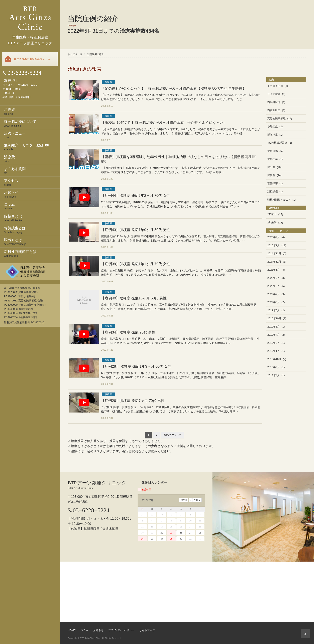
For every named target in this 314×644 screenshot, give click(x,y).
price (32, 159)
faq (32, 170)
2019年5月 (274, 327)
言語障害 (273, 183)
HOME (72, 630)
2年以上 (272, 214)
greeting (32, 111)
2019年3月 (274, 343)
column (32, 206)
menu (32, 135)
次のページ (172, 435)
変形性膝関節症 (276, 118)
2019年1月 (274, 351)
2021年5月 (274, 310)
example (32, 147)
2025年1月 (274, 245)
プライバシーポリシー (121, 630)
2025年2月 (274, 237)
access (32, 182)
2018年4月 (274, 375)
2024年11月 (274, 262)
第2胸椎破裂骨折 (277, 143)
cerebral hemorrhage (32, 241)
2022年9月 (274, 278)
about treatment (32, 123)
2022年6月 (274, 302)
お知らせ (98, 630)
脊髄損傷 (273, 151)
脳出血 (271, 167)
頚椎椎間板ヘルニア (279, 200)
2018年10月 (274, 359)
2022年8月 (274, 286)
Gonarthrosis (32, 253)
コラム (84, 630)
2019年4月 (274, 335)
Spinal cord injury (32, 230)
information (32, 194)
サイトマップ (147, 630)
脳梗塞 (108, 82)
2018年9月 (274, 367)
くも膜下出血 (275, 86)
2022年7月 (274, 294)
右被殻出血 (274, 110)
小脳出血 (273, 126)
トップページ (75, 54)
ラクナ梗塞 (274, 94)
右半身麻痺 (274, 102)
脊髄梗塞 (273, 159)
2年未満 (272, 223)
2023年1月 (274, 270)
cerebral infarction (32, 218)
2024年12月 (274, 253)
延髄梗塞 (273, 135)
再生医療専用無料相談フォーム (32, 59)
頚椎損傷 (273, 191)
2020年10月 (274, 318)
